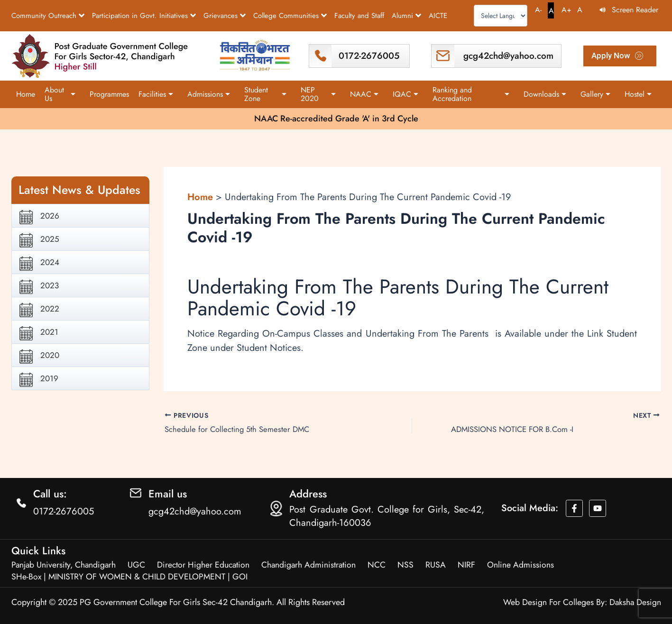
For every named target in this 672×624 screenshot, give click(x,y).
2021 (49, 331)
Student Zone (265, 94)
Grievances (225, 16)
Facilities (156, 94)
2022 (50, 308)
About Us (60, 94)
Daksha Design (635, 602)
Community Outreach (48, 16)
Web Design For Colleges (547, 602)
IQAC (405, 94)
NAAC (364, 94)
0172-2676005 (369, 56)
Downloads (545, 94)
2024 (50, 262)
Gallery (595, 94)
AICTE (438, 16)
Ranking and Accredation (471, 94)
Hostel (638, 94)
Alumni (406, 16)
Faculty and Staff (359, 16)
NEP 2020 (318, 94)
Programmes (109, 94)
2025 (50, 239)
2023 (50, 285)
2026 (50, 215)
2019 (49, 378)
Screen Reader (635, 10)
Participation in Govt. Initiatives (144, 16)
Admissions (209, 94)
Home (26, 94)
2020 (50, 355)
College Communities (290, 16)
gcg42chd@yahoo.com (508, 56)
